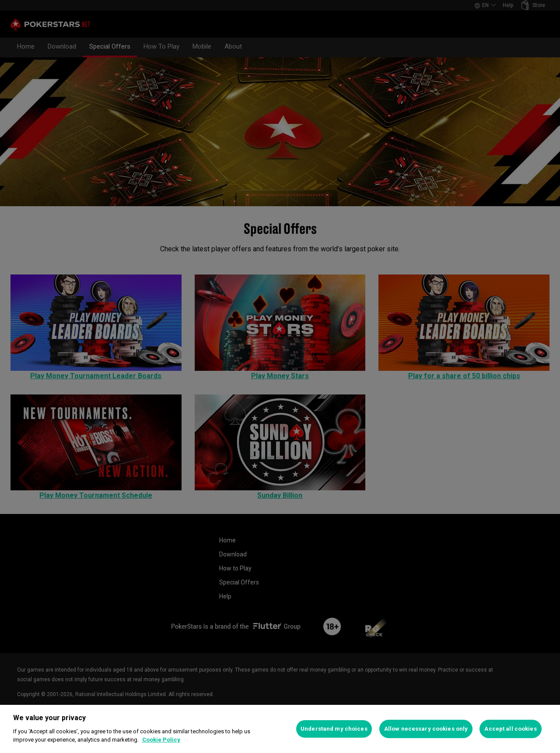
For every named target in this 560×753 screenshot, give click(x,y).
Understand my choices (334, 729)
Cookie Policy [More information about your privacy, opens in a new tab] (161, 740)
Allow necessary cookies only (426, 729)
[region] (280, 729)
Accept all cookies (510, 729)
